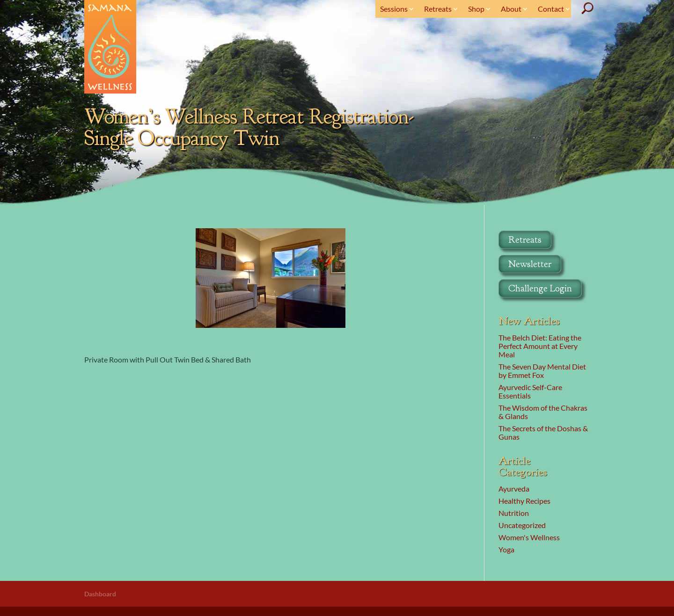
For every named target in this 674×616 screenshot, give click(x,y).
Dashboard (100, 594)
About (511, 9)
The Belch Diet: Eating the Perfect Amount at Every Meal (540, 346)
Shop (476, 9)
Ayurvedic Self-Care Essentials (530, 391)
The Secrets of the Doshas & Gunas (543, 432)
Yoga (506, 549)
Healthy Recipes (524, 501)
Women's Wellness (529, 537)
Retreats (438, 9)
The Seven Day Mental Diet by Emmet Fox (542, 371)
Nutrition (514, 513)
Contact (551, 9)
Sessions (394, 9)
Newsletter (530, 264)
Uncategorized (522, 525)
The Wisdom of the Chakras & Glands (543, 412)
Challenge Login (540, 288)
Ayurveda (514, 489)
